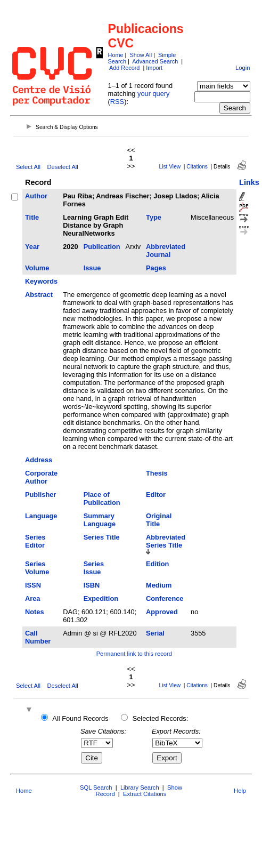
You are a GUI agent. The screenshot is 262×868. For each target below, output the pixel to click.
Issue (92, 268)
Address (39, 460)
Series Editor (35, 541)
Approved (162, 612)
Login (243, 68)
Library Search (140, 787)
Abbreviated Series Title (166, 541)
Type (154, 217)
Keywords (41, 281)
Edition (157, 564)
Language (41, 516)
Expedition (101, 598)
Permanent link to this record (134, 654)
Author (36, 196)
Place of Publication (102, 499)
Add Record (124, 68)
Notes (35, 612)
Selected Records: (161, 718)
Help (240, 791)
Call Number (38, 637)
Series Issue (94, 568)
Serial (155, 633)
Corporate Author (41, 477)
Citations (197, 167)
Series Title (102, 537)
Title (32, 217)
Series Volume (37, 568)
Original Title (159, 520)
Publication (102, 247)
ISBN (92, 585)
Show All (141, 55)
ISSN (33, 585)
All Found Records (80, 718)
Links (249, 182)
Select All (28, 167)
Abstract (39, 295)
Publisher (40, 495)
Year (32, 247)
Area (32, 598)
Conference (165, 598)
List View (170, 167)
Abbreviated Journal (166, 251)
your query (153, 94)
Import (154, 68)
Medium (159, 585)
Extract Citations (145, 794)
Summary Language (100, 520)
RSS (117, 102)
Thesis (157, 473)
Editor (156, 495)
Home (116, 55)
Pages (156, 268)
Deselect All (62, 167)
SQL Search (96, 787)
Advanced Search (155, 61)
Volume (37, 268)
